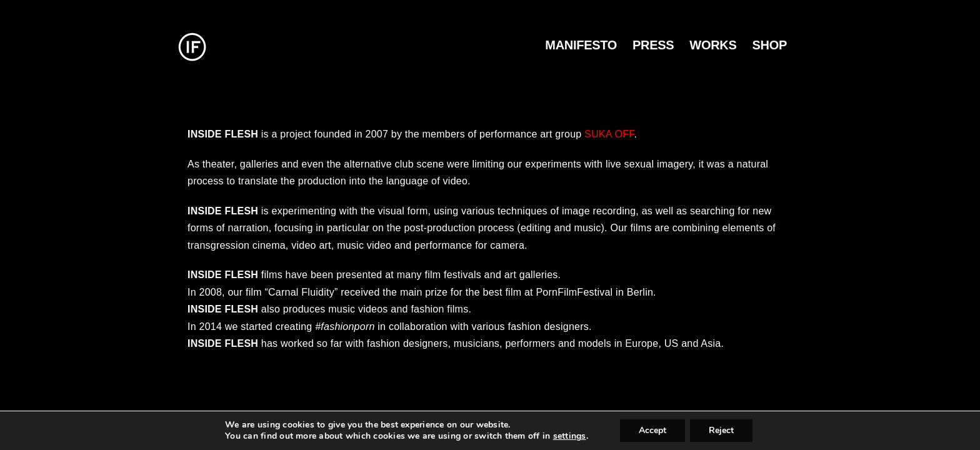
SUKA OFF (609, 134)
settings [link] (570, 436)
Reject (721, 430)
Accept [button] (652, 430)
